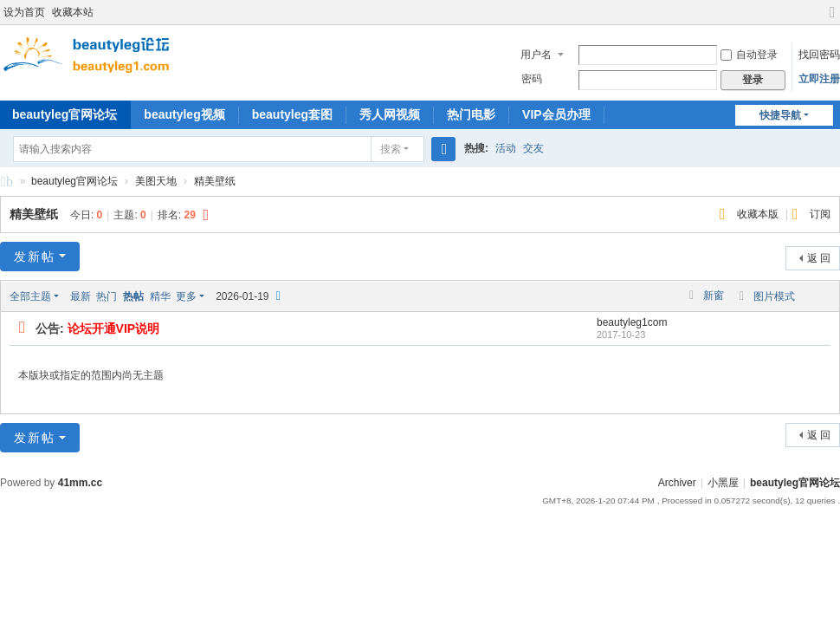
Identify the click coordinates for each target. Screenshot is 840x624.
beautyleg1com (632, 322)
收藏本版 (759, 214)
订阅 (820, 214)
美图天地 (156, 181)
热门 (107, 296)
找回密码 (819, 55)
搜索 (391, 149)
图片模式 (774, 296)
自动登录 (749, 55)
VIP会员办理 (556, 114)
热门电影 (471, 114)
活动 (506, 148)
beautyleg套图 (292, 114)
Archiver (677, 483)
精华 (160, 296)
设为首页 (24, 12)
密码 (532, 79)
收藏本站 (73, 12)
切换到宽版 (832, 19)
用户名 (536, 55)
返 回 (819, 258)
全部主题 (30, 296)
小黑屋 (723, 483)
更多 (186, 296)
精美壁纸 (215, 181)
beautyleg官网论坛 (7, 184)
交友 (533, 148)
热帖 (133, 296)
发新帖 (35, 257)
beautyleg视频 (184, 114)
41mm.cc (80, 483)
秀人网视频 (390, 114)
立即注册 (819, 79)
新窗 (714, 296)
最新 (81, 296)
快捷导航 (780, 115)
